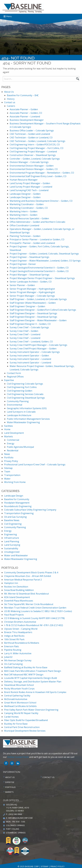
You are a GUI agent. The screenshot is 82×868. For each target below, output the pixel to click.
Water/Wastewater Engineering (23, 422)
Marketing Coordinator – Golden (27, 204)
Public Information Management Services (28, 419)
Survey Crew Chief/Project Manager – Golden (33, 349)
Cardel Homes (11, 717)
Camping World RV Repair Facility (21, 713)
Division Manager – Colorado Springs (29, 162)
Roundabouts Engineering (18, 506)
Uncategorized (12, 552)
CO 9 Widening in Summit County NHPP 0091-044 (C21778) (34, 618)
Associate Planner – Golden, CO (26, 113)
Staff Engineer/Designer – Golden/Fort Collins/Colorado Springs (43, 310)
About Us (9, 92)
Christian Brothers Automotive (20, 622)
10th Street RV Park (14, 639)
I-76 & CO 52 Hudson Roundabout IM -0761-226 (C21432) (34, 625)
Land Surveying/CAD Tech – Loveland (29, 190)
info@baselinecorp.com (20, 818)
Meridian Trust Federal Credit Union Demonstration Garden (35, 608)
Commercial (13, 440)
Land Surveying (12, 545)
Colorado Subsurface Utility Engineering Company (30, 510)
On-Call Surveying (13, 664)
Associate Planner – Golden (24, 109)
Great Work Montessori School (20, 703)
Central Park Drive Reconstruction (22, 727)
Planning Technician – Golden (25, 236)
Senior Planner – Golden (22, 285)
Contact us (10, 102)
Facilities (9, 426)
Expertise (9, 380)
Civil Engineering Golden (20, 391)
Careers (11, 106)
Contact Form (14, 373)
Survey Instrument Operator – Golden (29, 356)
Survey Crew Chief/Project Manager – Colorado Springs (38, 345)
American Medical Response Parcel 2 (23, 580)
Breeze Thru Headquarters (18, 632)
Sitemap (8, 468)
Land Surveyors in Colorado (21, 412)
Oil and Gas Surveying (15, 517)
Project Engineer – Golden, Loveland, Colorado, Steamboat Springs (44, 254)
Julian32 (8, 657)
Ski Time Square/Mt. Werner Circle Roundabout (29, 604)
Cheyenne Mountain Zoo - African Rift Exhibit (28, 576)
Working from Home (15, 482)
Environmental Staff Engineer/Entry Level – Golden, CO (38, 176)
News (7, 454)
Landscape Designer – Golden (25, 194)
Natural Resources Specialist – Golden (29, 218)
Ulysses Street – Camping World (21, 629)
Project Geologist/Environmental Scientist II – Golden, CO (39, 268)
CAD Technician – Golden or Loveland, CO (31, 138)
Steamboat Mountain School (19, 685)
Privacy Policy (11, 461)
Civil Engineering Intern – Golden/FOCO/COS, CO (35, 145)
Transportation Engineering (19, 513)
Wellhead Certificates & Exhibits (20, 706)
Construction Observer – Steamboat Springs (33, 155)
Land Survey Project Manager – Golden (30, 183)
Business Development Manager (27, 120)
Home (7, 429)
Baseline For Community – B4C (23, 95)
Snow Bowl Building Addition (19, 590)
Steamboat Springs (16, 833)
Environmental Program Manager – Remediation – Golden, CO (42, 173)
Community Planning (18, 401)
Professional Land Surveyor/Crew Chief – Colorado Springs (35, 464)
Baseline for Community (17, 499)
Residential (13, 450)
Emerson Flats (11, 646)
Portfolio (9, 457)
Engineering (11, 534)
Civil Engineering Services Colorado (25, 394)
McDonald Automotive (16, 699)
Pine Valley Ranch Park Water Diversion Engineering (31, 710)
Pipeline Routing (13, 650)
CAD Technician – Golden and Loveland (30, 134)
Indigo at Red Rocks (14, 636)
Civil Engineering (13, 524)
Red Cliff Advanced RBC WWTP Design (24, 675)
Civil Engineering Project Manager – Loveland (33, 152)
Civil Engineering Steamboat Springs (26, 398)
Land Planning (12, 541)
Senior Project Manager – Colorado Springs (32, 296)
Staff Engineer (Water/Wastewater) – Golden (33, 303)
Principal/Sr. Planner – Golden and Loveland (32, 243)
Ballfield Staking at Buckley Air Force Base (26, 667)
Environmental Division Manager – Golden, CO (34, 169)
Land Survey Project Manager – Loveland (31, 187)
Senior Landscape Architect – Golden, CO (31, 282)
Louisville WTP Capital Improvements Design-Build (30, 678)
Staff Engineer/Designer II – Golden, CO (30, 324)
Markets (9, 436)
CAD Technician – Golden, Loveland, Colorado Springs (37, 141)
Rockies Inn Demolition (16, 587)
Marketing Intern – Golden (24, 211)
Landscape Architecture (19, 415)
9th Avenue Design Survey (18, 660)
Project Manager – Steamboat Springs (30, 275)
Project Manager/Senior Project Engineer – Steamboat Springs (42, 278)
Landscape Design (14, 496)
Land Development (14, 433)
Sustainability (11, 548)
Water (7, 479)
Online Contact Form (18, 757)
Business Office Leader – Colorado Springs (32, 131)
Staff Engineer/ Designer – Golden (27, 306)
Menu (8, 16)
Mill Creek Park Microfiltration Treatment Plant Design (33, 671)
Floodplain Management (17, 503)
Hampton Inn (11, 583)
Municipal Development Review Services (25, 731)
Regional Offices (15, 377)
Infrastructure (12, 538)
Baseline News (12, 520)
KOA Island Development (17, 597)
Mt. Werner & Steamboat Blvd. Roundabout (26, 594)
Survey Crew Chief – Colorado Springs (29, 327)
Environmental (15, 405)
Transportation (12, 475)
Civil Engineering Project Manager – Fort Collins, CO (37, 148)
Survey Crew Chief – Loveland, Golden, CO (31, 342)
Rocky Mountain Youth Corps (19, 689)
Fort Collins (13, 829)
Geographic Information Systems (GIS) (27, 408)
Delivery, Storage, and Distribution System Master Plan (33, 682)
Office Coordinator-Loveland (24, 225)
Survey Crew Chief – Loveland (25, 334)
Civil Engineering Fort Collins (22, 387)
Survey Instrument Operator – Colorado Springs (35, 352)
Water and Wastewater (16, 555)
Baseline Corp (23, 8)
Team (7, 472)
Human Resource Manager (24, 180)
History (11, 99)
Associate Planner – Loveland (25, 117)
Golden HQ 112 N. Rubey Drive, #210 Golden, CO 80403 (18, 808)
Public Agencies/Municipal (20, 447)
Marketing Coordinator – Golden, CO (29, 208)
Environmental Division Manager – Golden (32, 166)
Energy (11, 443)
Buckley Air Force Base (16, 724)
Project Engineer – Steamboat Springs (29, 257)
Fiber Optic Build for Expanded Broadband (26, 720)
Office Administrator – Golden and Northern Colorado (37, 222)
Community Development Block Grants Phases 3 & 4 (31, 572)
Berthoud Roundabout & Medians (22, 643)
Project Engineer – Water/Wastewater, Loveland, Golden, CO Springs (45, 261)
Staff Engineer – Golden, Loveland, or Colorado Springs (38, 299)
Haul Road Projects (14, 615)
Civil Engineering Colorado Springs (25, 384)
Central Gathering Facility (17, 696)
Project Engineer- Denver (23, 264)
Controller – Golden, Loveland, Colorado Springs (35, 159)
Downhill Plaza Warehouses (19, 601)
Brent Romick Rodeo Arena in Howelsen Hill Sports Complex (35, 692)
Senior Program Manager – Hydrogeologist (32, 289)
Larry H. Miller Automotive (18, 653)
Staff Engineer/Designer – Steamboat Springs (33, 313)
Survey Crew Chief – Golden (24, 331)
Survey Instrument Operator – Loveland (30, 359)
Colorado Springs (15, 825)
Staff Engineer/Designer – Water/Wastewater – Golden (38, 320)
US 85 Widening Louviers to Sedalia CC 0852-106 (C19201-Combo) (38, 611)
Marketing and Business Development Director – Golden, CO (41, 201)
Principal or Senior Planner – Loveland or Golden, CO (37, 239)
